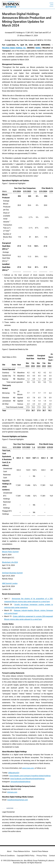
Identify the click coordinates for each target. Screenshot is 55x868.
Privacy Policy (42, 856)
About (9, 851)
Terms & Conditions (7, 856)
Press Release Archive (22, 851)
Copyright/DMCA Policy (26, 856)
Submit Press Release (40, 851)
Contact (52, 856)
